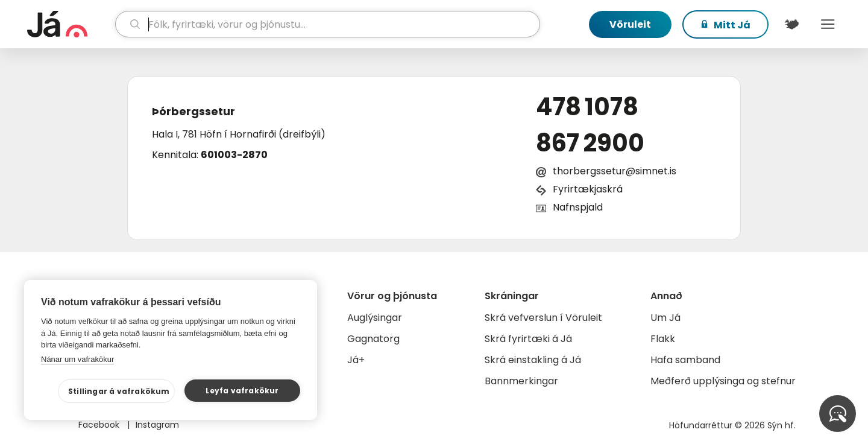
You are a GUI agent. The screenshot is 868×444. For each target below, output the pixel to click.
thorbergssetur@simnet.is (615, 171)
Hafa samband (685, 360)
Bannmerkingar (521, 381)
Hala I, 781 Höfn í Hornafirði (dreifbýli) (239, 134)
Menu (828, 24)
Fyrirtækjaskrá (588, 189)
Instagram (157, 425)
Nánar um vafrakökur (77, 359)
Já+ (356, 360)
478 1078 (587, 107)
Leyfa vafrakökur (242, 391)
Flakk (663, 339)
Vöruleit (630, 24)
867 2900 (590, 143)
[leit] (328, 24)
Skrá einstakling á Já (533, 360)
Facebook (100, 425)
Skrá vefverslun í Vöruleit (543, 318)
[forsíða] (70, 24)
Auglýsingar (375, 318)
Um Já (665, 318)
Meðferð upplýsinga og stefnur (723, 381)
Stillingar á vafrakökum (119, 391)
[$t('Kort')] (791, 24)
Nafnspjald (578, 207)
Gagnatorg (373, 339)
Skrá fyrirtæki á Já (528, 339)
